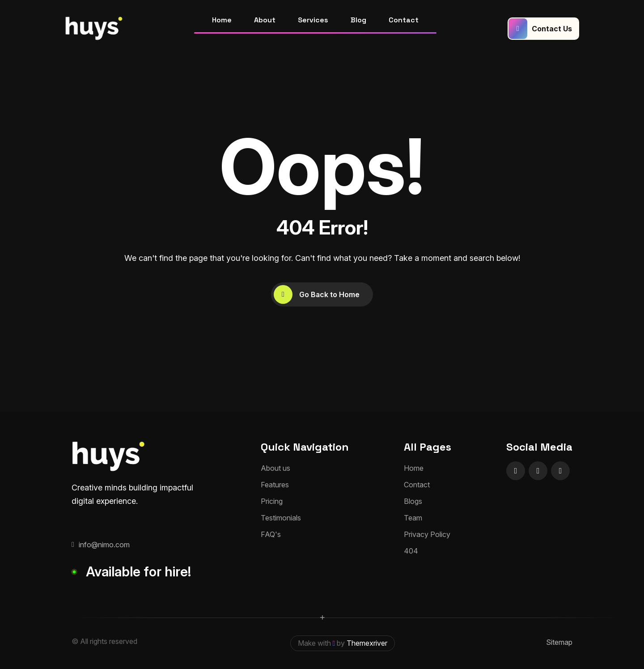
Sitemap (559, 642)
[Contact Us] (543, 29)
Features (275, 485)
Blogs (413, 501)
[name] (516, 471)
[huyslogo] (94, 28)
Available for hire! (138, 571)
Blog (358, 20)
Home (222, 20)
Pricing (272, 501)
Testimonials (281, 518)
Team (413, 518)
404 (411, 551)
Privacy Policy (427, 534)
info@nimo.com (101, 545)
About (265, 20)
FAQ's (271, 534)
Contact (404, 20)
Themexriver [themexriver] (367, 643)
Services (313, 20)
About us (275, 468)
